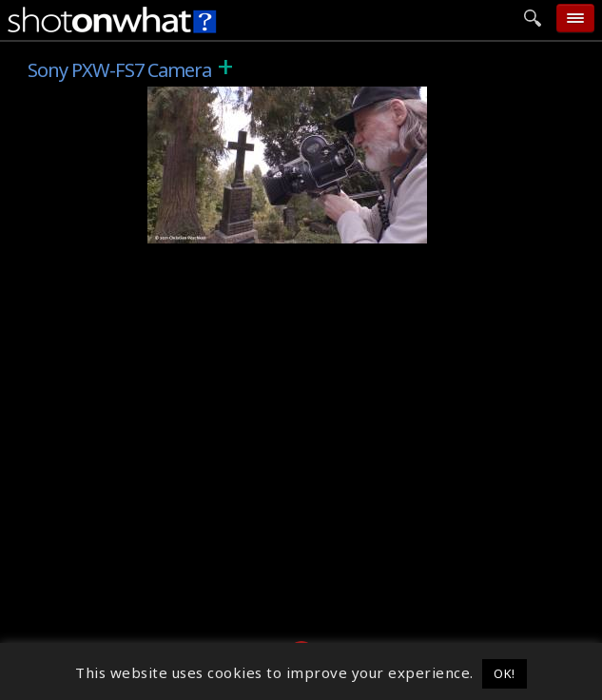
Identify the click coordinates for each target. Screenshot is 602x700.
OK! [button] (505, 673)
